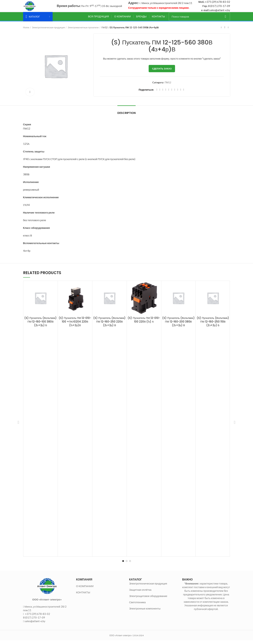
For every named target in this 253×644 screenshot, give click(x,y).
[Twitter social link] (160, 93)
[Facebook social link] (157, 93)
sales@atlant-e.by (220, 12)
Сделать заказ (162, 72)
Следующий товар (228, 31)
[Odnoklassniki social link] (172, 93)
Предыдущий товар (221, 31)
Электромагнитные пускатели (83, 31)
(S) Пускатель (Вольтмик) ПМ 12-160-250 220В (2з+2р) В (109, 325)
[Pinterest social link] (166, 93)
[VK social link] (178, 93)
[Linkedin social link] (169, 93)
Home (26, 31)
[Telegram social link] (181, 93)
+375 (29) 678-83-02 (218, 4)
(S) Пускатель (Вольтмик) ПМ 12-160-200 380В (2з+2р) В (178, 325)
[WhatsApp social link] (175, 93)
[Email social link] (163, 93)
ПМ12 (105, 31)
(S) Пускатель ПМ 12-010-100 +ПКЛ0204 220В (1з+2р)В (75, 325)
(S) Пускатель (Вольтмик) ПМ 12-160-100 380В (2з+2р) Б (40, 325)
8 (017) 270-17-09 (219, 8)
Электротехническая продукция (48, 31)
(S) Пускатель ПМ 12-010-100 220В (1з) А (144, 323)
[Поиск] (199, 20)
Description (126, 117)
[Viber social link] (184, 93)
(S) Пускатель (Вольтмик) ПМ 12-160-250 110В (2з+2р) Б (213, 325)
